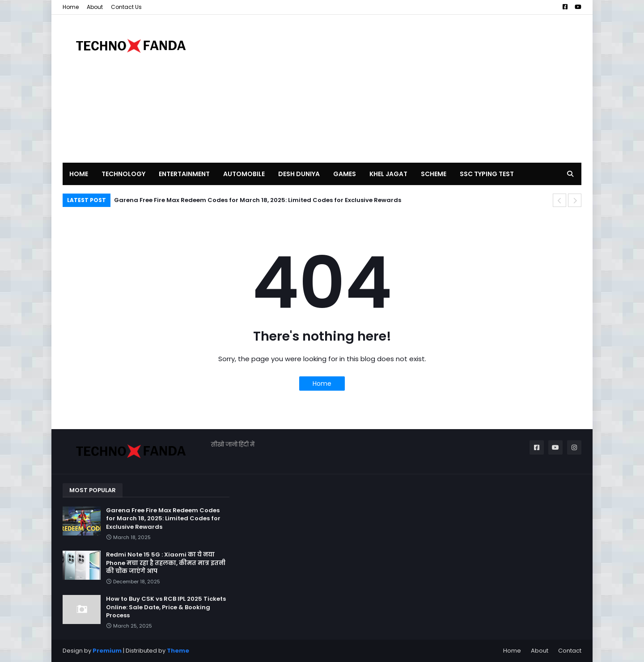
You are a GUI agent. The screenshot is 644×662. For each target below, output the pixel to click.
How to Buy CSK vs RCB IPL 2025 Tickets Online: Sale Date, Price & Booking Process (166, 607)
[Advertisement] (419, 89)
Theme (178, 651)
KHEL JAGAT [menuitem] (388, 174)
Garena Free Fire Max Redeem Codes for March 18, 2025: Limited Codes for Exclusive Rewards (258, 200)
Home (71, 7)
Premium (107, 651)
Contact (570, 651)
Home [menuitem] (79, 174)
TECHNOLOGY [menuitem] (123, 174)
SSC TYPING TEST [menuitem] (487, 174)
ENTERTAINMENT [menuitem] (184, 174)
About (95, 7)
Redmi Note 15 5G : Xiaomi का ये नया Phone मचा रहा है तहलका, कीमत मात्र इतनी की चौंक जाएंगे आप (166, 563)
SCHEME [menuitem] (434, 174)
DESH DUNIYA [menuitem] (299, 174)
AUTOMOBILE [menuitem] (244, 174)
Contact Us (126, 7)
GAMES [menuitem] (345, 174)
